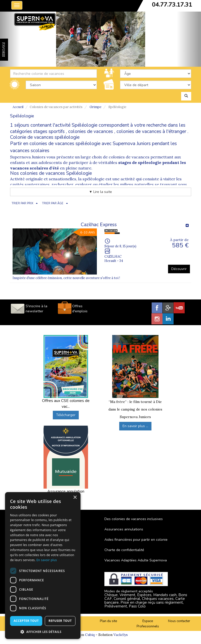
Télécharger (66, 415)
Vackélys (121, 635)
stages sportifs (49, 131)
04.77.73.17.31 (172, 5)
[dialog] (43, 566)
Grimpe (95, 107)
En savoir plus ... (135, 426)
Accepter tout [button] (26, 621)
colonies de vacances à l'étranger (151, 131)
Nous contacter (179, 621)
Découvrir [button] (179, 269)
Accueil (18, 107)
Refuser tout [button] (60, 621)
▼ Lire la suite (101, 192)
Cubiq (90, 635)
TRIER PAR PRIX (22, 203)
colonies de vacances (91, 131)
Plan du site (108, 621)
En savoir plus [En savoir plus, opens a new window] (47, 560)
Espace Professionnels (148, 624)
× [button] (75, 498)
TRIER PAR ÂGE (53, 203)
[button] (43, 632)
